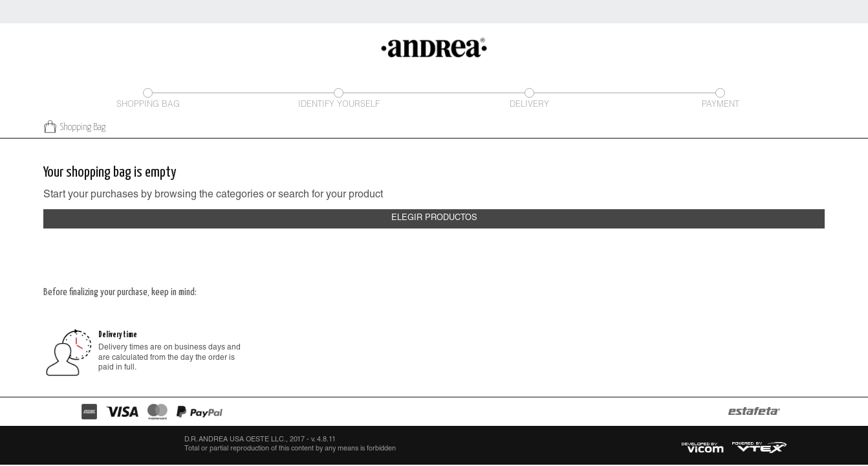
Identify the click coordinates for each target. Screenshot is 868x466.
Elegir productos (434, 218)
